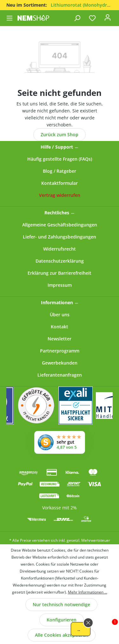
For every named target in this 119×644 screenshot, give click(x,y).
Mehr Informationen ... (88, 592)
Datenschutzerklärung (60, 261)
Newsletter (60, 339)
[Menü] (10, 18)
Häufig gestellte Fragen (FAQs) (60, 159)
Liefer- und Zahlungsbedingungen (60, 237)
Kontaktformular (60, 183)
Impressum (60, 285)
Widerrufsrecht (60, 249)
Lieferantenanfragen (60, 375)
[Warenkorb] (116, 16)
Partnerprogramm (60, 351)
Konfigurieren (62, 620)
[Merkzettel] (92, 18)
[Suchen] (77, 18)
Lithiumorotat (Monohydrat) (82, 5)
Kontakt (60, 327)
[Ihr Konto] (108, 19)
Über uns (60, 315)
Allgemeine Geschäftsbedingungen (60, 225)
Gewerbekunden (60, 363)
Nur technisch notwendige (61, 604)
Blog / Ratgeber (60, 171)
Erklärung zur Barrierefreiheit (60, 273)
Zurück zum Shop (60, 134)
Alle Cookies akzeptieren (62, 635)
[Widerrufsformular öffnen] (60, 195)
